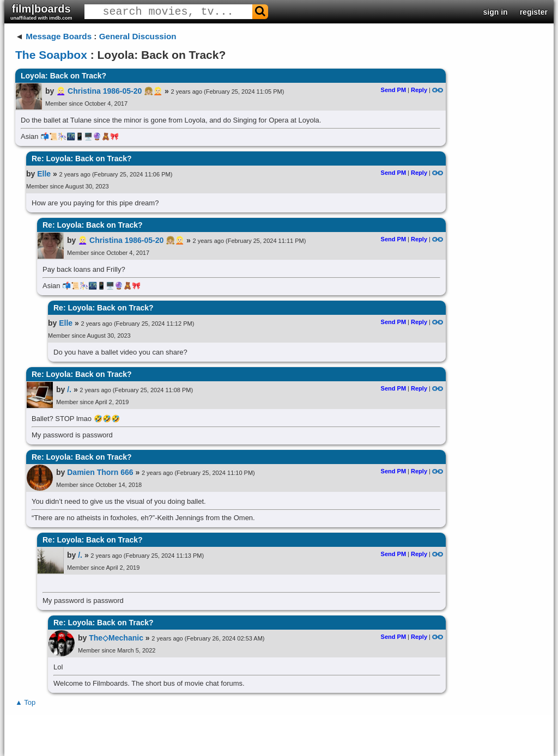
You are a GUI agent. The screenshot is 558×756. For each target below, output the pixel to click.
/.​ (69, 389)
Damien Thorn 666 (100, 472)
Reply (419, 90)
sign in (496, 12)
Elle (44, 174)
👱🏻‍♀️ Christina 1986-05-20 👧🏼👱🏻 (109, 91)
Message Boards (59, 36)
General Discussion (138, 36)
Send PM (393, 90)
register (534, 12)
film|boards (41, 12)
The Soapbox (51, 55)
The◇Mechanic (116, 638)
